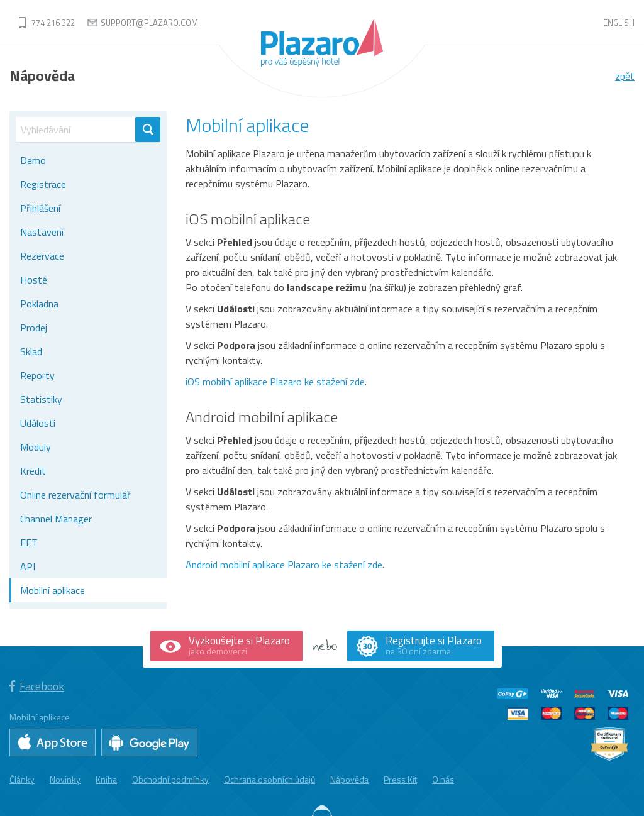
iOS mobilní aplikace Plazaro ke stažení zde (275, 382)
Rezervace (42, 256)
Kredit (33, 471)
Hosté (34, 280)
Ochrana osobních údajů (269, 779)
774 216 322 (53, 23)
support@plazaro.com (149, 23)
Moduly (36, 447)
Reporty (37, 375)
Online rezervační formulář (75, 495)
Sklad (31, 351)
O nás (443, 779)
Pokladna (39, 304)
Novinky (65, 779)
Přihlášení (40, 208)
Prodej (34, 328)
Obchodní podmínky (170, 779)
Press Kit (400, 779)
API (28, 566)
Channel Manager (56, 519)
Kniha (106, 779)
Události (38, 423)
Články (22, 779)
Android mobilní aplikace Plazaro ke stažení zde (284, 565)
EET (29, 543)
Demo (33, 160)
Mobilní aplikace (53, 590)
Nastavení (42, 232)
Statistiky (41, 399)
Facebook (37, 686)
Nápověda (349, 779)
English (619, 23)
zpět (625, 76)
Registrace (43, 184)
